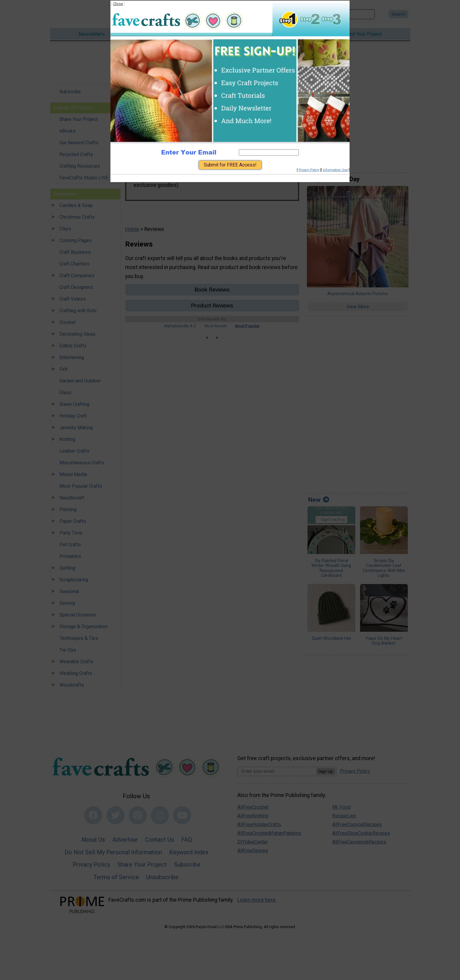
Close (118, 4)
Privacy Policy (309, 170)
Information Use (335, 170)
